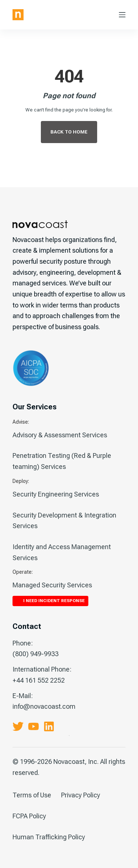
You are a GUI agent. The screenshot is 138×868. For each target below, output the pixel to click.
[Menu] (122, 15)
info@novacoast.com (44, 706)
